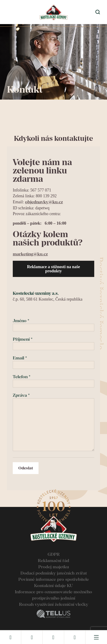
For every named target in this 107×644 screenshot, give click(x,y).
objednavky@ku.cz (44, 202)
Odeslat (26, 468)
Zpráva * (53, 422)
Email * (53, 361)
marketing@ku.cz (30, 254)
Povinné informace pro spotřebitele (54, 579)
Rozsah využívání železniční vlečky (54, 604)
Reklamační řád (53, 561)
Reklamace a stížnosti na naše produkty (54, 269)
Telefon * (53, 380)
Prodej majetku (54, 567)
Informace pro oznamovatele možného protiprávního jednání (53, 595)
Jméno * (53, 324)
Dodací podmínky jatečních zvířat (54, 573)
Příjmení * (53, 342)
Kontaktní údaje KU (53, 586)
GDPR (54, 554)
